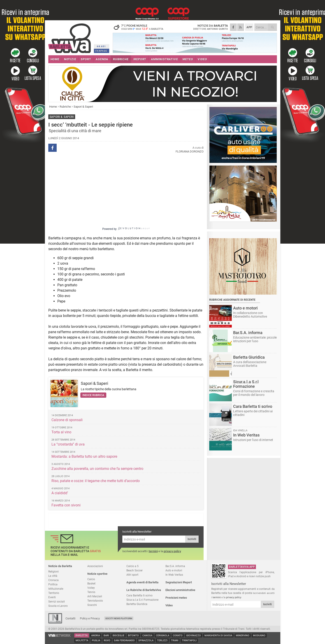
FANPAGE (101, 51)
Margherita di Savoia (218, 636)
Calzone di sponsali (67, 420)
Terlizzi (162, 641)
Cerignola (163, 636)
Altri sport (132, 575)
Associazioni (95, 566)
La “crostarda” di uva (68, 444)
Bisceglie (118, 636)
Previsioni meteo (176, 598)
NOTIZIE (70, 59)
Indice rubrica (93, 395)
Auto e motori (174, 570)
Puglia (96, 641)
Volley (91, 588)
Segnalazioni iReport (179, 582)
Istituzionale (56, 589)
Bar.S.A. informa (175, 566)
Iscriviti (192, 539)
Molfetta (82, 641)
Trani (175, 641)
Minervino (243, 636)
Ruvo (107, 641)
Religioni (53, 571)
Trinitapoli (189, 641)
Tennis (91, 592)
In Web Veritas (174, 575)
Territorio (54, 593)
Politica (53, 584)
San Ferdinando (124, 641)
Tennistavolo (95, 601)
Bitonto (133, 636)
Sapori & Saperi (83, 107)
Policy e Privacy (90, 618)
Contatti (70, 618)
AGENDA (102, 59)
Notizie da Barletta (60, 566)
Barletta (82, 636)
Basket (91, 583)
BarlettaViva (70, 37)
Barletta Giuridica (137, 604)
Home (53, 107)
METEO (188, 59)
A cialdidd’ (60, 493)
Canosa (147, 636)
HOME (55, 59)
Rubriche (65, 107)
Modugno (259, 636)
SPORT (86, 59)
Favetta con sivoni (66, 505)
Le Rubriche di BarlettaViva (144, 590)
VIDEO (202, 59)
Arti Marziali (95, 596)
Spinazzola (146, 641)
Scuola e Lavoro (58, 606)
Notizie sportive (97, 574)
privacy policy (172, 551)
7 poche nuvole (141, 27)
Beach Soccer (135, 570)
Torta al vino (61, 432)
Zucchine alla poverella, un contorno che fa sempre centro (97, 469)
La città (53, 576)
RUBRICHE (121, 59)
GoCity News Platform (119, 618)
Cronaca (53, 580)
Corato (178, 636)
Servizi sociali (57, 601)
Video (169, 605)
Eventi (52, 597)
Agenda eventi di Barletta (142, 582)
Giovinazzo (194, 636)
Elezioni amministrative (180, 590)
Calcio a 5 (132, 566)
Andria (96, 636)
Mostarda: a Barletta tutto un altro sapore (84, 456)
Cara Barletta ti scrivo (139, 595)
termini (153, 551)
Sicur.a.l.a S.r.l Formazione (142, 600)
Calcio (91, 579)
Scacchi (92, 605)
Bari (106, 636)
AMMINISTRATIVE (164, 59)
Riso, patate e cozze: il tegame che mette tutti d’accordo (96, 481)
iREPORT (140, 59)
